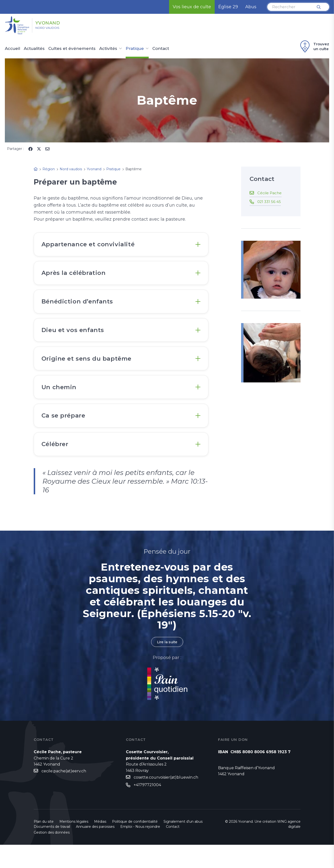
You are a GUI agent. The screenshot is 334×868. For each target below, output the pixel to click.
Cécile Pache (270, 193)
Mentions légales (74, 845)
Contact (161, 49)
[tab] (121, 246)
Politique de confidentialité (135, 845)
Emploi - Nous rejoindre (140, 850)
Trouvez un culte (314, 46)
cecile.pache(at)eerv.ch (64, 794)
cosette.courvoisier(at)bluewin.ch (166, 800)
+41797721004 (147, 808)
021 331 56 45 (270, 202)
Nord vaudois (53, 29)
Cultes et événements (72, 49)
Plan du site (44, 845)
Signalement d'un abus (183, 845)
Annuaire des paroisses (95, 850)
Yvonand (56, 23)
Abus (251, 7)
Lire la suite (167, 665)
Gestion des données (52, 856)
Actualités (34, 49)
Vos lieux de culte (192, 7)
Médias (100, 845)
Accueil (12, 49)
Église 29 (228, 7)
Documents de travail (52, 850)
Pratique (135, 49)
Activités (108, 49)
